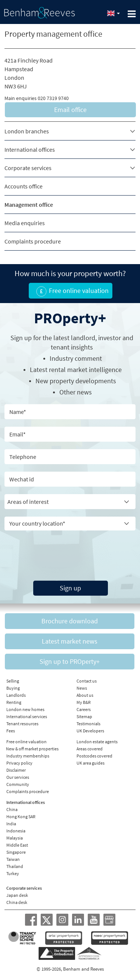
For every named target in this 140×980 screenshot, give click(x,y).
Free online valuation (27, 742)
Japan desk (17, 895)
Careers (84, 709)
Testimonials (88, 724)
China (12, 809)
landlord (83, 338)
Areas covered (90, 749)
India (11, 824)
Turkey (13, 873)
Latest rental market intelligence (76, 370)
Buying (13, 688)
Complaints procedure (33, 241)
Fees (11, 731)
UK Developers (90, 731)
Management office (29, 205)
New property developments (76, 381)
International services (27, 716)
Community (18, 784)
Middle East (17, 845)
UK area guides (91, 763)
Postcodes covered (94, 756)
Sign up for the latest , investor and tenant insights (72, 342)
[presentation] (55, 549)
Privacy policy (19, 763)
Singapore (16, 852)
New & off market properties (32, 749)
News (82, 688)
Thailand (15, 866)
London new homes (25, 709)
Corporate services (28, 168)
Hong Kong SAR (21, 816)
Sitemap (84, 716)
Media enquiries (25, 223)
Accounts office (24, 186)
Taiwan (13, 859)
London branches (27, 131)
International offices (30, 149)
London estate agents (97, 742)
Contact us (87, 681)
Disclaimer (16, 770)
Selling (13, 681)
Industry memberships (28, 756)
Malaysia (15, 838)
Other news (76, 392)
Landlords (16, 695)
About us (85, 695)
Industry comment (76, 358)
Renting (14, 702)
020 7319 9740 (53, 98)
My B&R (84, 702)
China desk (17, 902)
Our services (18, 777)
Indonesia (16, 831)
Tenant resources (22, 724)
